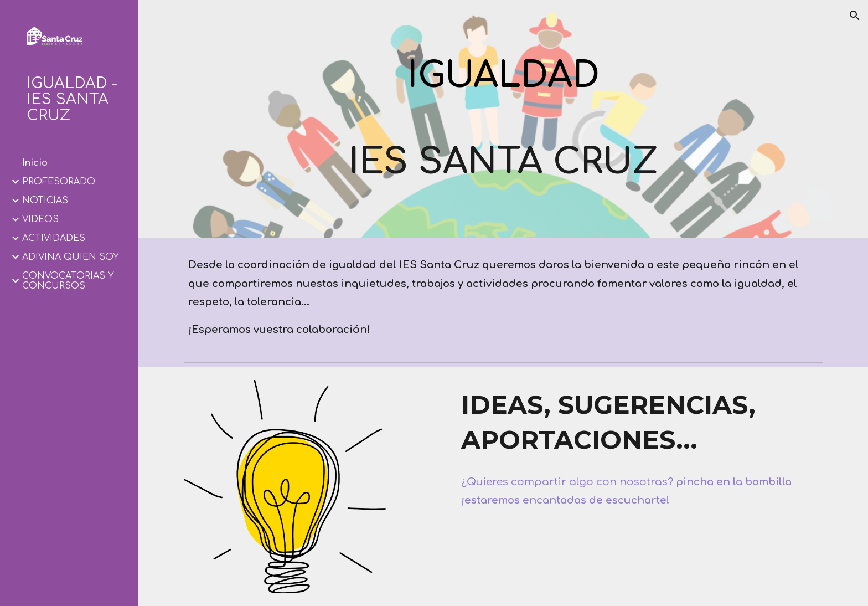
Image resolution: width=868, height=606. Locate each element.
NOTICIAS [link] (45, 201)
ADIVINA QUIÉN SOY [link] (71, 257)
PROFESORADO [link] (59, 182)
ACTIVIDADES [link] (54, 238)
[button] (855, 16)
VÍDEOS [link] (40, 219)
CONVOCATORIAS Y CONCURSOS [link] (68, 281)
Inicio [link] (35, 163)
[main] (503, 87)
